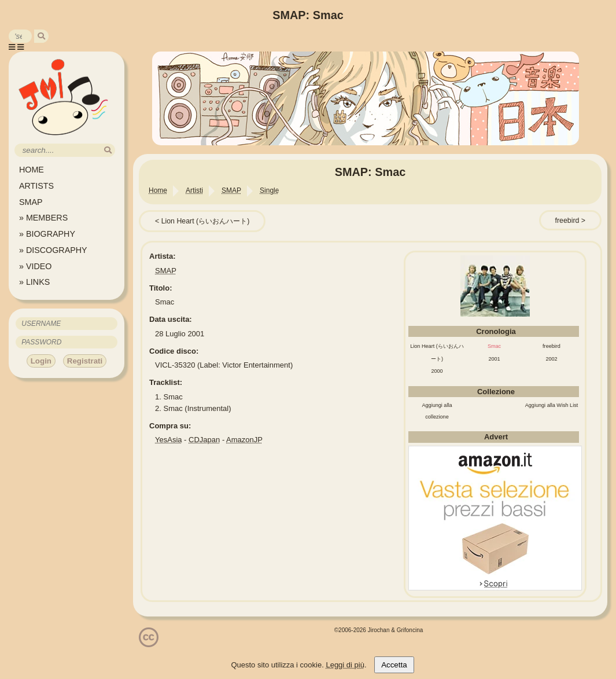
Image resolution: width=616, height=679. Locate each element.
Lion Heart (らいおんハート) (206, 221)
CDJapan (204, 440)
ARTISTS (36, 186)
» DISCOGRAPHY (53, 250)
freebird (567, 221)
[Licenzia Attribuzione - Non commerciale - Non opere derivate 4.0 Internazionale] (149, 643)
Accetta (394, 665)
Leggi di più (345, 665)
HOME (32, 170)
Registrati (85, 361)
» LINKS (34, 282)
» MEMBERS (43, 218)
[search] (41, 36)
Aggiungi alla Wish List (552, 405)
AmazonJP (244, 440)
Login (41, 361)
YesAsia (169, 440)
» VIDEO (35, 266)
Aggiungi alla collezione (437, 411)
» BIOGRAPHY (47, 234)
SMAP (31, 202)
